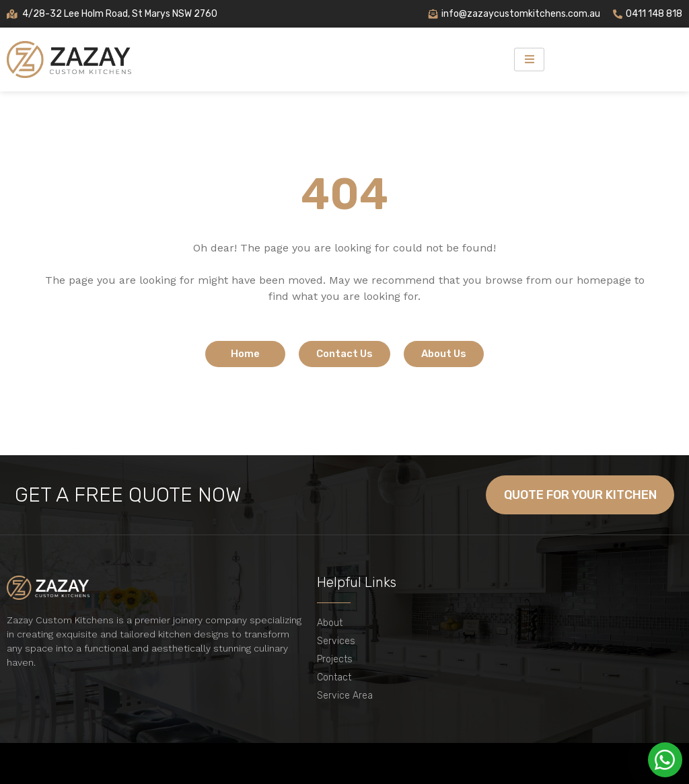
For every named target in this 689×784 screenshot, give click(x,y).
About (330, 623)
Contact (334, 677)
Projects (335, 659)
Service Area (345, 696)
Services (336, 641)
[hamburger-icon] (529, 60)
